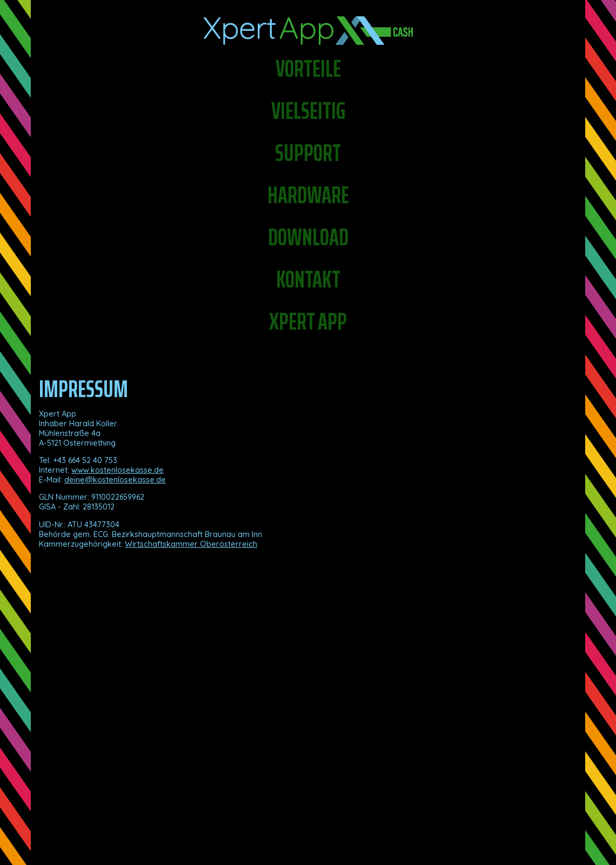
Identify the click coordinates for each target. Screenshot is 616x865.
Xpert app (308, 321)
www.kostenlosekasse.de (118, 470)
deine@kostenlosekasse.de (115, 480)
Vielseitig (308, 111)
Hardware (308, 195)
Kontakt (308, 279)
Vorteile (308, 69)
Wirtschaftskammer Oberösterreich (191, 544)
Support (308, 153)
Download (308, 237)
